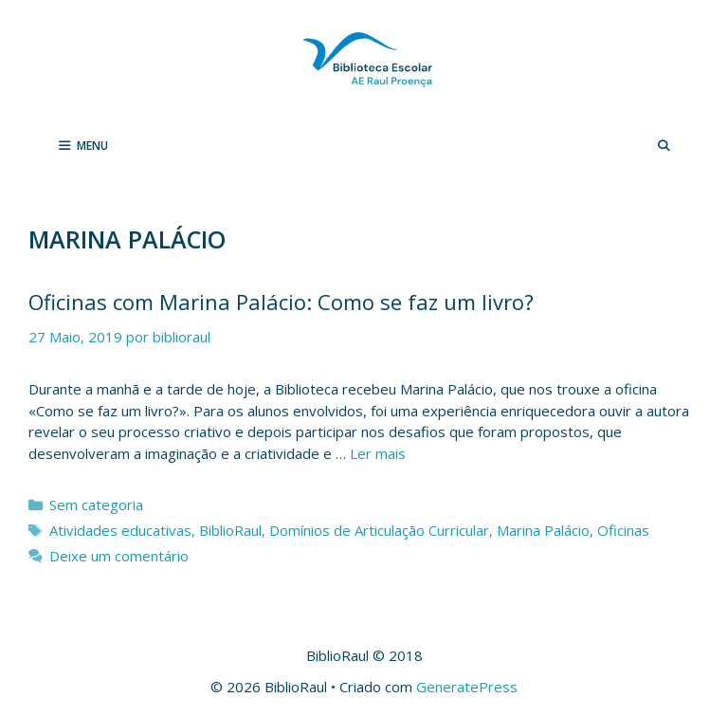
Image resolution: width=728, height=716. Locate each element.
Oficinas (623, 530)
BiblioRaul (230, 530)
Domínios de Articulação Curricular (379, 530)
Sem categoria (96, 505)
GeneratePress (467, 687)
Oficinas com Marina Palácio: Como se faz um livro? (281, 302)
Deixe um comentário (119, 556)
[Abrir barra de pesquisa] (664, 146)
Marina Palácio (543, 530)
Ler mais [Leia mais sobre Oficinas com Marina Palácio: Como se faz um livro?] (378, 453)
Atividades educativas (120, 530)
